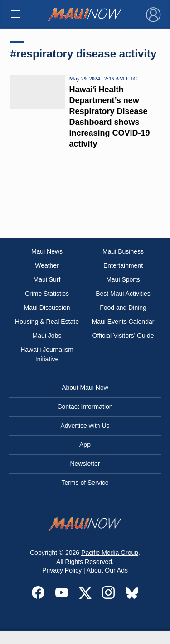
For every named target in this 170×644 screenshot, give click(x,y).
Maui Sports (123, 279)
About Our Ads (107, 570)
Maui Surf (47, 279)
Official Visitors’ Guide (123, 336)
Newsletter (85, 464)
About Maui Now (85, 388)
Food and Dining (123, 308)
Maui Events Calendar (123, 322)
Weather (47, 265)
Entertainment (123, 265)
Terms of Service (85, 483)
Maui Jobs (47, 336)
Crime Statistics (47, 294)
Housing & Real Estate (47, 322)
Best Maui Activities (123, 294)
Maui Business (123, 251)
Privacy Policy (62, 570)
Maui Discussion (47, 308)
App (85, 445)
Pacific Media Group (110, 553)
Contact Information (85, 407)
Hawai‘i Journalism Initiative (47, 354)
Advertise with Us (85, 426)
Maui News (47, 251)
